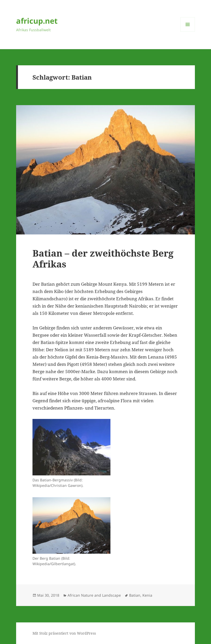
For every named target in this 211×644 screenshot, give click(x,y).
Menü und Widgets (188, 32)
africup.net (37, 21)
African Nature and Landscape (94, 595)
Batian (135, 595)
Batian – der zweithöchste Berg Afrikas (103, 259)
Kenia (147, 595)
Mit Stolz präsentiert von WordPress (64, 633)
